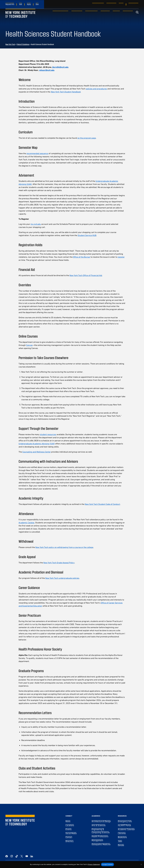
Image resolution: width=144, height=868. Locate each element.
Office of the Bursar (82, 257)
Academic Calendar (126, 829)
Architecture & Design (101, 821)
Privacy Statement (94, 864)
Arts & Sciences (99, 825)
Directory (70, 841)
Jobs (120, 841)
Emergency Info (125, 821)
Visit (21, 4)
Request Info (10, 4)
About (115, 16)
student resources (48, 434)
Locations (70, 825)
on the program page (87, 138)
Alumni (121, 4)
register (121, 257)
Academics (76, 16)
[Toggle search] (137, 16)
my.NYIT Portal (124, 825)
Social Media (71, 833)
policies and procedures (96, 89)
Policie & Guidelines (23, 44)
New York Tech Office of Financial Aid (86, 275)
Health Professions (100, 836)
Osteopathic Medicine (101, 844)
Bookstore (122, 837)
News (68, 821)
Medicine (104, 16)
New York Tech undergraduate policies (62, 578)
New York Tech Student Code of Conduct (102, 504)
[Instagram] (12, 856)
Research (127, 16)
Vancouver (132, 4)
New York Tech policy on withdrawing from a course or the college (64, 547)
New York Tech (10, 44)
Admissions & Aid (60, 16)
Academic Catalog (26, 523)
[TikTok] (17, 856)
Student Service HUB (87, 235)
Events (69, 829)
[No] (141, 864)
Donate (121, 845)
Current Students (98, 4)
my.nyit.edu (36, 224)
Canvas (29, 345)
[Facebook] (7, 856)
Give (37, 4)
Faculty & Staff (111, 4)
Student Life (90, 16)
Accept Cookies (107, 864)
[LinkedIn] (32, 856)
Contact (69, 837)
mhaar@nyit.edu (47, 70)
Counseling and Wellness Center (37, 452)
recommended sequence (37, 153)
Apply (29, 4)
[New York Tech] (20, 16)
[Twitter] (22, 856)
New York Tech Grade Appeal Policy (59, 563)
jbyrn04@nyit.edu (60, 67)
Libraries (122, 833)
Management (97, 840)
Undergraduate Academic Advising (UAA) (37, 444)
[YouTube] (27, 856)
